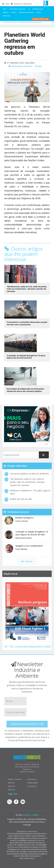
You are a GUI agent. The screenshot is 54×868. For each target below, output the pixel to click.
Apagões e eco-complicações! (29, 546)
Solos (39, 12)
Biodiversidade (38, 9)
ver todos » (27, 561)
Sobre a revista (15, 779)
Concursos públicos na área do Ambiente (29, 474)
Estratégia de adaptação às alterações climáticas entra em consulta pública (25, 390)
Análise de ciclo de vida (21, 499)
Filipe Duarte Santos (24, 538)
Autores (12, 786)
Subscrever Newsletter (27, 724)
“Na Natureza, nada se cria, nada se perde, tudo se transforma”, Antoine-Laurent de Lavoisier (27, 289)
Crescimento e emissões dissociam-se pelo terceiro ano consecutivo (27, 323)
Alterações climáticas (17, 9)
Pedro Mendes (21, 549)
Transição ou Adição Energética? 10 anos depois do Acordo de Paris (26, 357)
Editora (11, 783)
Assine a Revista (41, 19)
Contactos (32, 786)
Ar (29, 9)
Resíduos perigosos (24, 518)
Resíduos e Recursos (26, 12)
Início (6, 4)
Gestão (14, 12)
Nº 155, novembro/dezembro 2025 (28, 647)
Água (5, 9)
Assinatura (32, 779)
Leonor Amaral (22, 521)
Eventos (12, 789)
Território (7, 16)
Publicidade (32, 783)
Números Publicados (21, 4)
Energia (6, 12)
